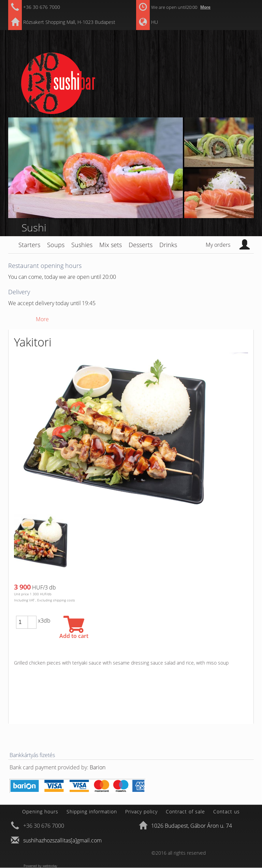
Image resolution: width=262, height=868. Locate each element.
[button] (32, 619)
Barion (98, 767)
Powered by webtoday (40, 866)
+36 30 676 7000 (42, 7)
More (205, 7)
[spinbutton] (22, 622)
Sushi (34, 227)
